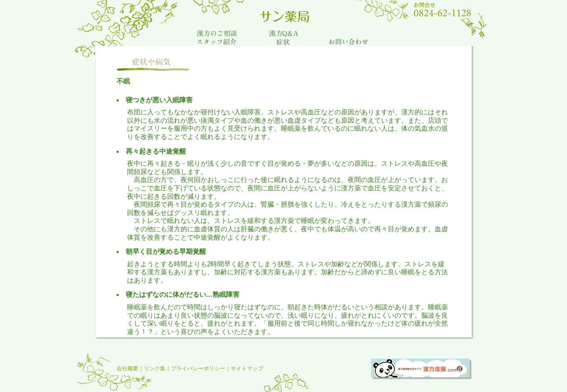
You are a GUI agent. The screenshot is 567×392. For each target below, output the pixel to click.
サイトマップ (247, 368)
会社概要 (127, 368)
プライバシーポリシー (198, 368)
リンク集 (155, 368)
